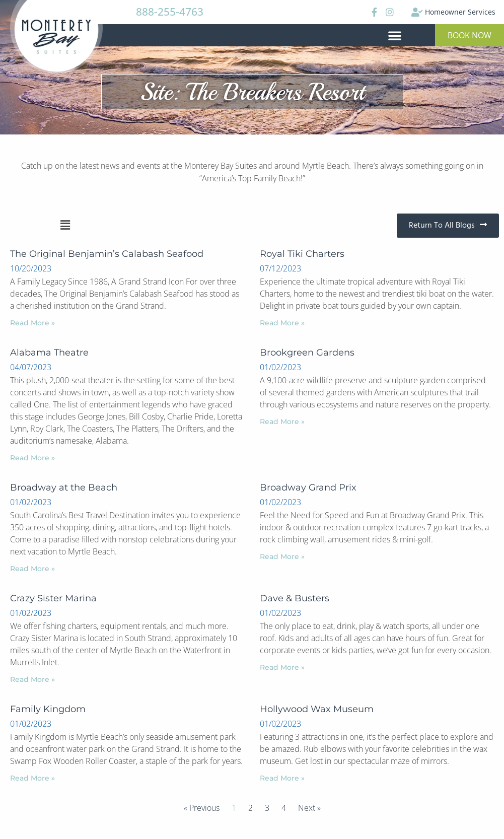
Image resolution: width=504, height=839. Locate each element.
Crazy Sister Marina (53, 598)
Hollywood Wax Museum (317, 709)
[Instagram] (389, 12)
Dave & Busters (295, 598)
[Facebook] (373, 12)
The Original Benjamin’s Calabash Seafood (107, 254)
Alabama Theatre (49, 353)
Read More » (32, 323)
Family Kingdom (48, 709)
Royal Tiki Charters (302, 254)
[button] (395, 35)
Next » (309, 808)
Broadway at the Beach (64, 487)
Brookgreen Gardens (307, 353)
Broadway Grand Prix (308, 487)
